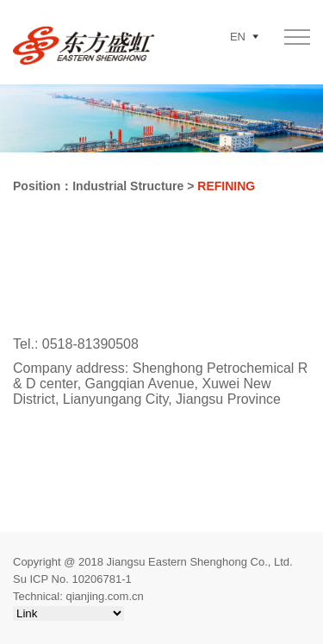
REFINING (226, 186)
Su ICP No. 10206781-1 (72, 579)
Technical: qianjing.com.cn (78, 596)
